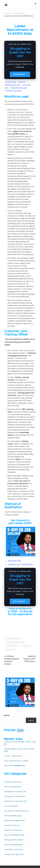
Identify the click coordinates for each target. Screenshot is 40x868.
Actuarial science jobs (14, 638)
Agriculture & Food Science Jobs (15, 791)
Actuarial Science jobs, (19, 88)
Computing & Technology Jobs (15, 796)
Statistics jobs (11, 649)
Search (7, 715)
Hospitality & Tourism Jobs (13, 849)
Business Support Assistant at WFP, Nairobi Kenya (19, 750)
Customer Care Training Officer (21, 564)
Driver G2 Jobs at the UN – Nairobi (16, 761)
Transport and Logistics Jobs (14, 854)
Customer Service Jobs (12, 825)
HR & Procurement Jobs (13, 787)
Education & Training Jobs (13, 830)
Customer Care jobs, (13, 91)
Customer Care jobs (12, 646)
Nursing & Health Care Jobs (14, 840)
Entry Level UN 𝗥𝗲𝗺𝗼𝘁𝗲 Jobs (15, 766)
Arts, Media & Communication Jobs (16, 811)
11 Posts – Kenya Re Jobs (13, 756)
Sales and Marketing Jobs (13, 816)
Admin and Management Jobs (15, 820)
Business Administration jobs (15, 642)
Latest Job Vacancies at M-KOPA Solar (29, 659)
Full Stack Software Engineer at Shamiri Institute (12, 660)
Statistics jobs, (11, 82)
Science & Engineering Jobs (14, 845)
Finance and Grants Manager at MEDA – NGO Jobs (20, 743)
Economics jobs (27, 646)
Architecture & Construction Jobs (16, 801)
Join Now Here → (20, 74)
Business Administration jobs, (15, 83)
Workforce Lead (14, 561)
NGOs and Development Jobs (14, 835)
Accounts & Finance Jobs (13, 782)
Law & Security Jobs (11, 806)
